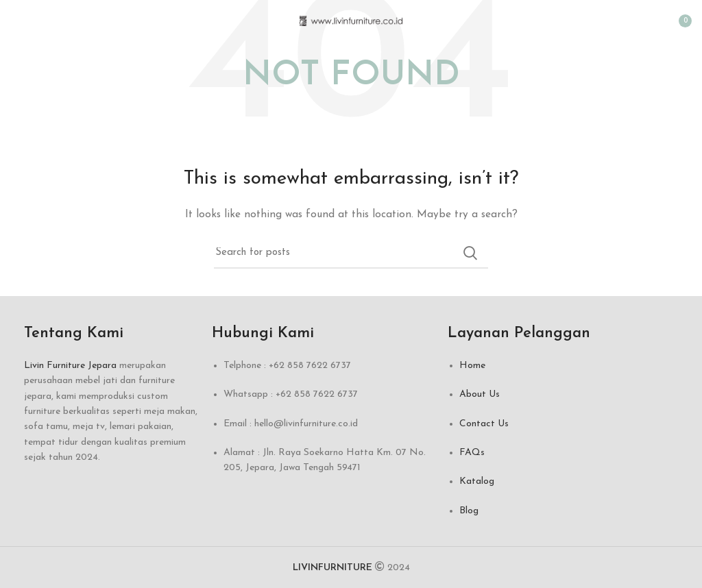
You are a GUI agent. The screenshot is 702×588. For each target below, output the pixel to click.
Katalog (477, 481)
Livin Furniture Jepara (70, 366)
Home (472, 366)
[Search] (351, 253)
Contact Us (484, 424)
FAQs (472, 453)
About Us (480, 394)
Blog (469, 511)
